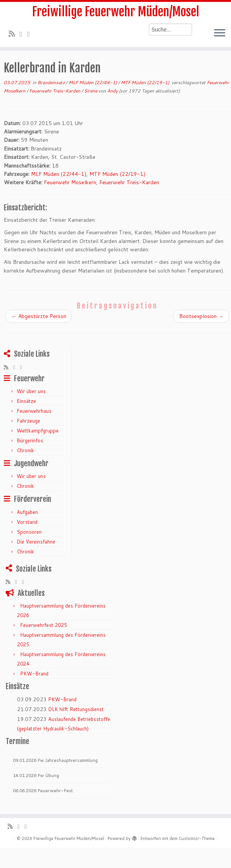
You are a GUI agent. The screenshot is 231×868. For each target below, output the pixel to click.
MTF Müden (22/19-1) (146, 82)
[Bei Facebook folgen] (31, 34)
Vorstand (27, 522)
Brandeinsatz (52, 82)
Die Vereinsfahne (36, 542)
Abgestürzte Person (39, 316)
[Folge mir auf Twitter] (23, 34)
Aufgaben (27, 512)
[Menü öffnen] (220, 33)
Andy (112, 91)
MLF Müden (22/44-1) (93, 82)
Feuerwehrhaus (34, 411)
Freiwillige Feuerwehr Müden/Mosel (116, 12)
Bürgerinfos (30, 440)
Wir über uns (31, 391)
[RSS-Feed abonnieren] (14, 34)
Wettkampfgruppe (38, 431)
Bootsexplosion (201, 316)
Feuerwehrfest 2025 (44, 625)
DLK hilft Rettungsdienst (76, 709)
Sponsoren (29, 532)
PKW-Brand (34, 674)
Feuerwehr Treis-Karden (55, 91)
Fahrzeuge (28, 421)
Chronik (25, 450)
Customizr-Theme (197, 838)
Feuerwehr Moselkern (70, 182)
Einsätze (26, 401)
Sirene (91, 91)
